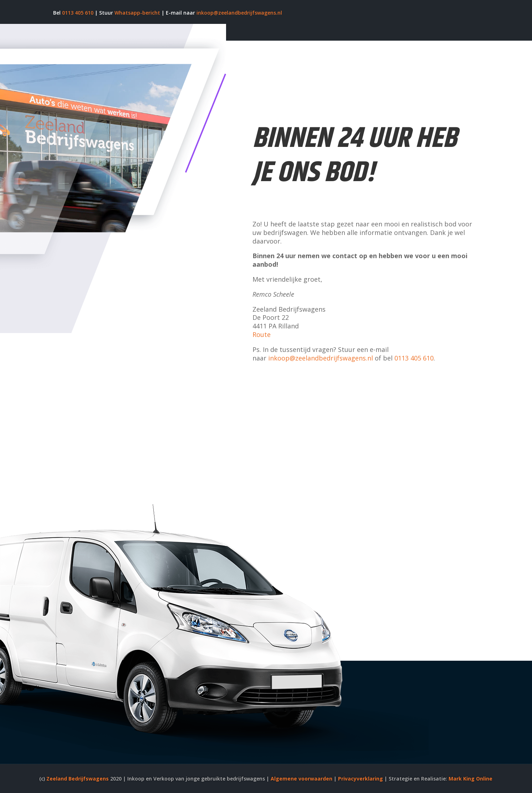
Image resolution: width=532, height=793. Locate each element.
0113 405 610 (78, 13)
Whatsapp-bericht (137, 13)
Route (262, 334)
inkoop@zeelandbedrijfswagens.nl (239, 13)
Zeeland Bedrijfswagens (78, 779)
